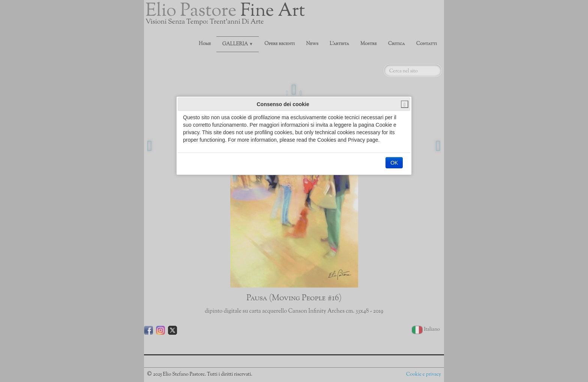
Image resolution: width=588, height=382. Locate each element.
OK (394, 163)
